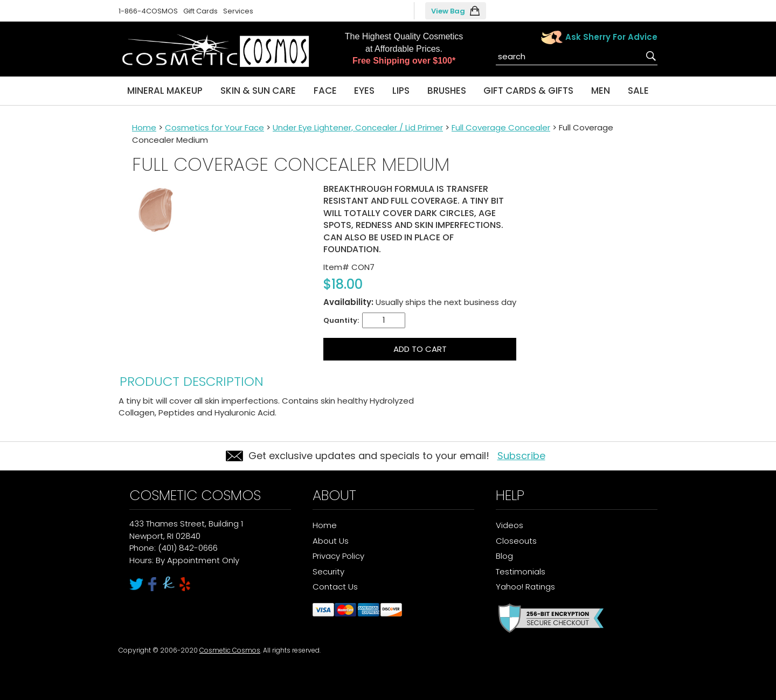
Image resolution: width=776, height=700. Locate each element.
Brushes (447, 91)
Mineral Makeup (165, 91)
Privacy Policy (338, 556)
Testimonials (521, 571)
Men (601, 91)
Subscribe (521, 456)
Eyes (364, 91)
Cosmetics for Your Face (214, 127)
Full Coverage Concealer (501, 127)
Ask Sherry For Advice (611, 37)
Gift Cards (200, 11)
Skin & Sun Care (258, 91)
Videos (510, 525)
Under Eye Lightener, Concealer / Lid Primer (358, 127)
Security (328, 571)
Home (144, 127)
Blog (504, 556)
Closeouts (516, 541)
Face (325, 91)
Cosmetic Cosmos (230, 650)
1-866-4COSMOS (148, 11)
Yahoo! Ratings (525, 587)
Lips (401, 91)
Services (238, 11)
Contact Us (335, 587)
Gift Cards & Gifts (528, 91)
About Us (331, 541)
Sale (638, 91)
